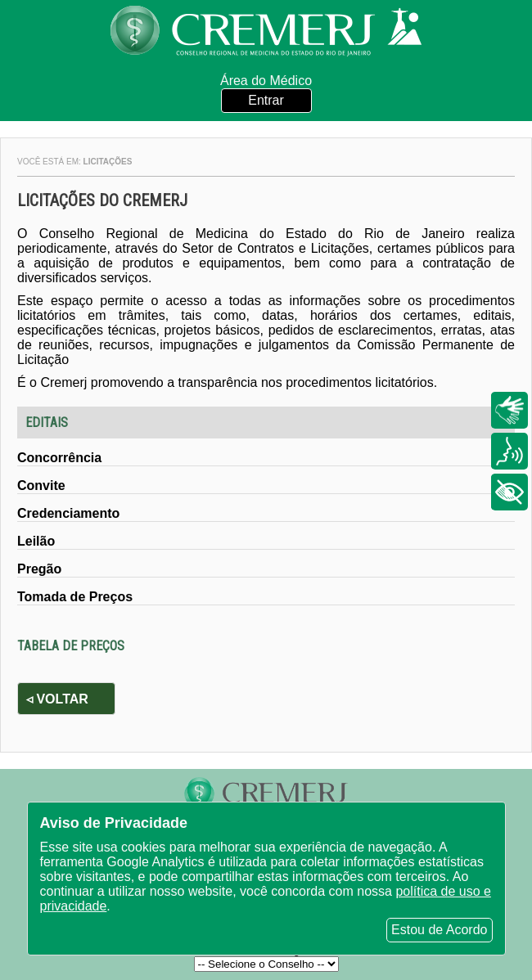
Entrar (266, 100)
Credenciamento (68, 513)
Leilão (36, 541)
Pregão (39, 569)
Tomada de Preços (75, 597)
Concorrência (59, 458)
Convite (41, 486)
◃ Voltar (57, 699)
